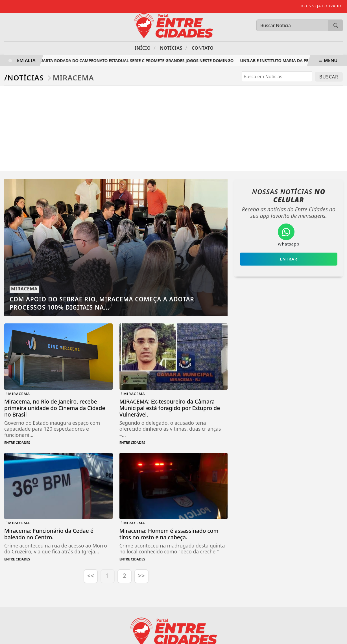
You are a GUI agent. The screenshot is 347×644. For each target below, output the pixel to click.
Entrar (289, 259)
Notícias (174, 48)
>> (141, 576)
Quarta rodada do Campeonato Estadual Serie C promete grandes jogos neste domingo (137, 61)
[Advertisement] (174, 128)
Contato (203, 48)
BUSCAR (329, 77)
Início (145, 48)
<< (91, 576)
